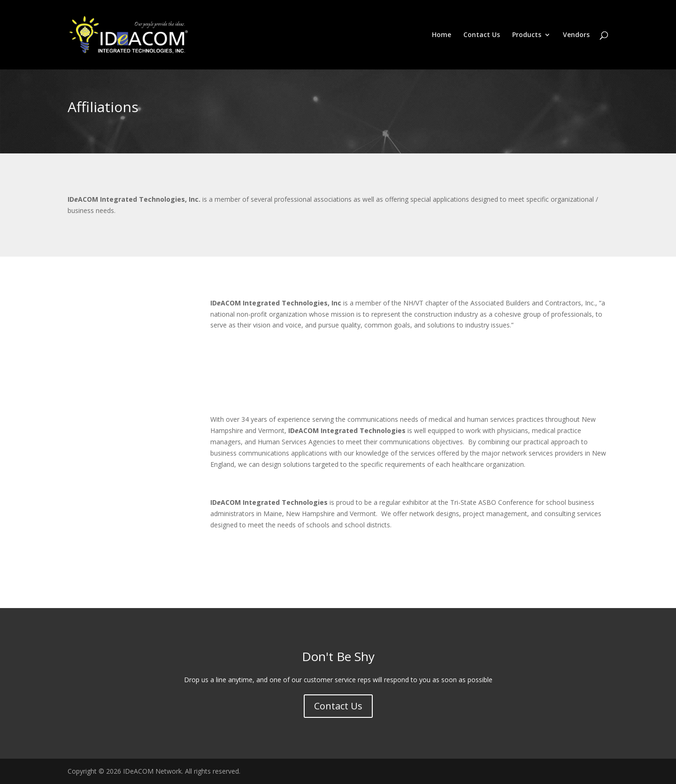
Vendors (576, 35)
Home (442, 35)
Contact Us (482, 35)
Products (527, 35)
